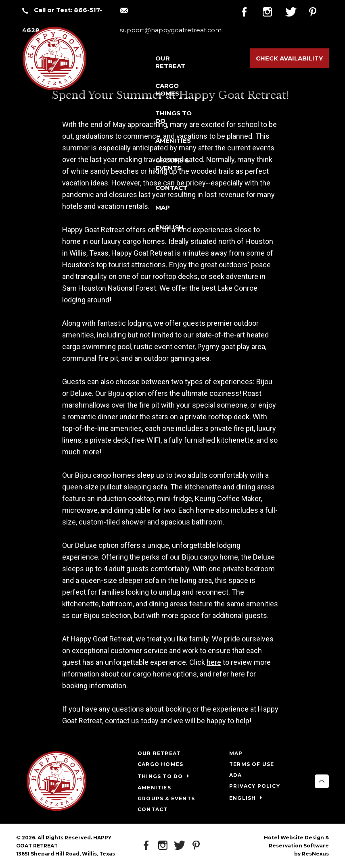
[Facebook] (251, 10)
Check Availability (289, 58)
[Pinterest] (318, 10)
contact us (122, 721)
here (214, 662)
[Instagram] (273, 10)
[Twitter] (296, 10)
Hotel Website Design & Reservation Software (296, 842)
